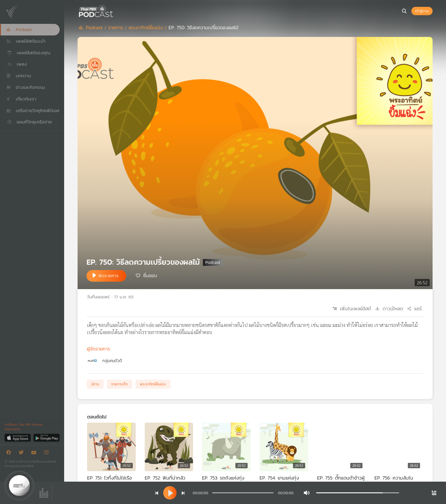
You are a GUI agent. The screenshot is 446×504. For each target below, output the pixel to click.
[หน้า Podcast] (115, 10)
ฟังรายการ (109, 276)
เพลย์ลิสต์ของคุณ (28, 53)
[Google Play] (46, 437)
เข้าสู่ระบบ (422, 11)
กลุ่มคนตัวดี (112, 361)
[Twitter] (23, 453)
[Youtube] (35, 453)
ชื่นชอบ (150, 275)
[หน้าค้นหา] (404, 11)
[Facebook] (10, 453)
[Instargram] (48, 453)
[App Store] (18, 437)
